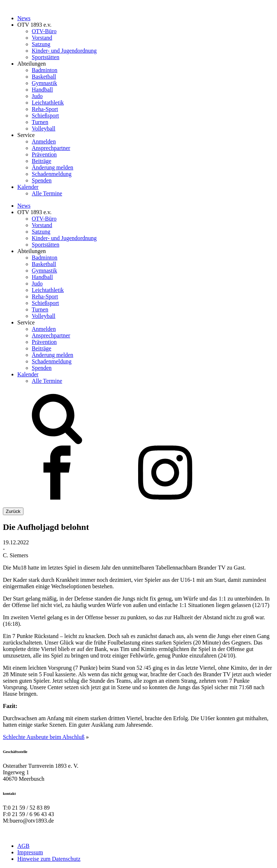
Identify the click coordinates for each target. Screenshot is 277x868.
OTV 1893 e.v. (34, 25)
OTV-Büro (44, 31)
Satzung (41, 44)
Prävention (44, 154)
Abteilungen (32, 64)
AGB (23, 846)
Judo (37, 96)
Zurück (13, 511)
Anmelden (44, 141)
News (24, 18)
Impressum (30, 852)
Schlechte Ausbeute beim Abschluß (44, 737)
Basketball (44, 77)
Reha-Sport (45, 109)
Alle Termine (47, 193)
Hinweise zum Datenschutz (49, 859)
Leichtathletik (48, 103)
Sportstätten (45, 57)
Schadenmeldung (52, 174)
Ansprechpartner (51, 148)
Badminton (45, 70)
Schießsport (45, 116)
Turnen (40, 122)
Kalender (28, 187)
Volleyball (43, 129)
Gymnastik (44, 83)
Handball (42, 90)
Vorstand (42, 38)
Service (26, 135)
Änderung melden (52, 167)
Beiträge (41, 161)
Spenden (42, 180)
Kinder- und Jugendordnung (64, 51)
